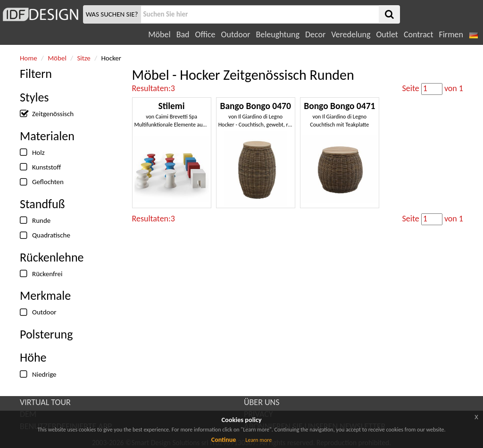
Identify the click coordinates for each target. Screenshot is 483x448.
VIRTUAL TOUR (45, 402)
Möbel (159, 34)
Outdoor (236, 34)
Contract (419, 34)
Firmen (451, 34)
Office (205, 34)
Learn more (258, 440)
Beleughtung (277, 34)
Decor (315, 34)
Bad (183, 34)
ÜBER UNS (262, 402)
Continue (224, 440)
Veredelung (351, 34)
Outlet (387, 34)
